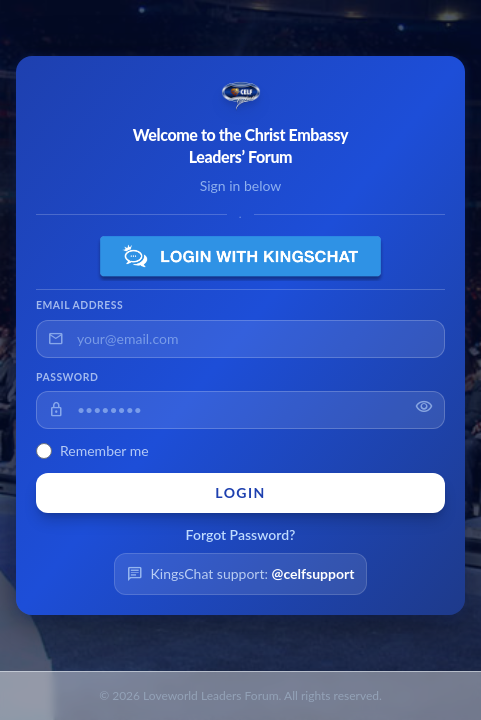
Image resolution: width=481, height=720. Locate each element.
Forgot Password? (241, 534)
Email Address (79, 305)
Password (67, 377)
